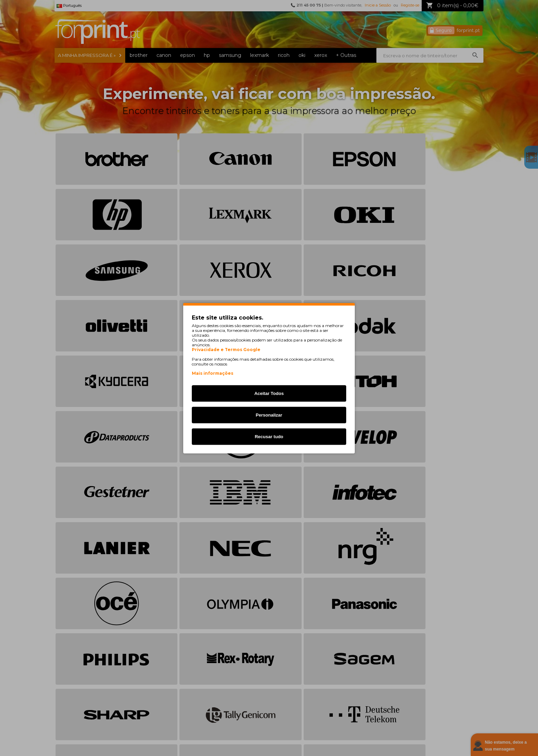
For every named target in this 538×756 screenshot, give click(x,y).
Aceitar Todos (269, 393)
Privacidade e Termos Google (226, 349)
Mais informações (213, 373)
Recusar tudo (269, 436)
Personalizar (269, 415)
